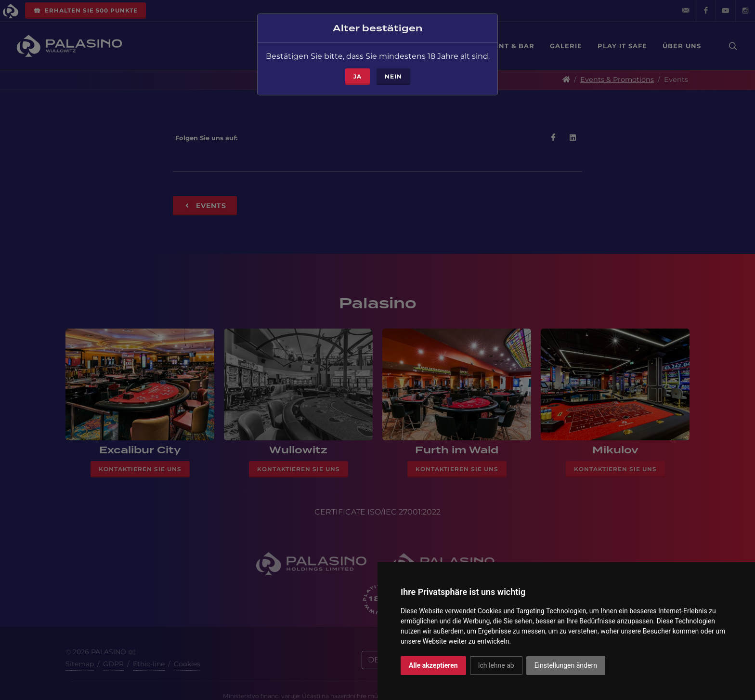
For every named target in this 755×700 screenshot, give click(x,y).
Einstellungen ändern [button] (566, 665)
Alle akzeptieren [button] (433, 665)
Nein (393, 66)
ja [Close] (358, 66)
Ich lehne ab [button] (496, 665)
